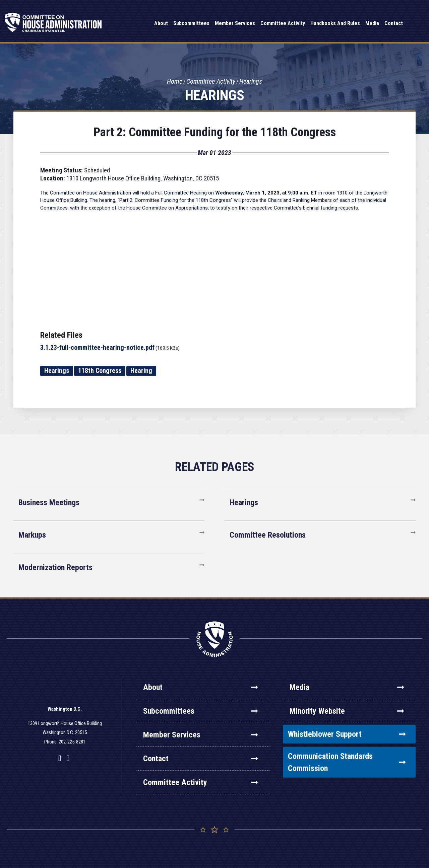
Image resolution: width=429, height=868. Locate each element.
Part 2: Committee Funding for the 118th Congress (215, 132)
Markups (32, 535)
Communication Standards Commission (347, 762)
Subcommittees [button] (191, 23)
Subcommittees (200, 711)
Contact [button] (394, 23)
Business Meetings (49, 502)
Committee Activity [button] (283, 23)
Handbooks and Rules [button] (335, 23)
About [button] (161, 23)
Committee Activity (211, 82)
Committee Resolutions (268, 535)
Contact (200, 759)
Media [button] (372, 23)
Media (347, 687)
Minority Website (347, 711)
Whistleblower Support (347, 734)
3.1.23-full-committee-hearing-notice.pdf (97, 347)
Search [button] (414, 24)
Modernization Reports (55, 567)
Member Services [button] (235, 23)
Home (175, 82)
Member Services (200, 735)
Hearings (251, 82)
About (200, 687)
